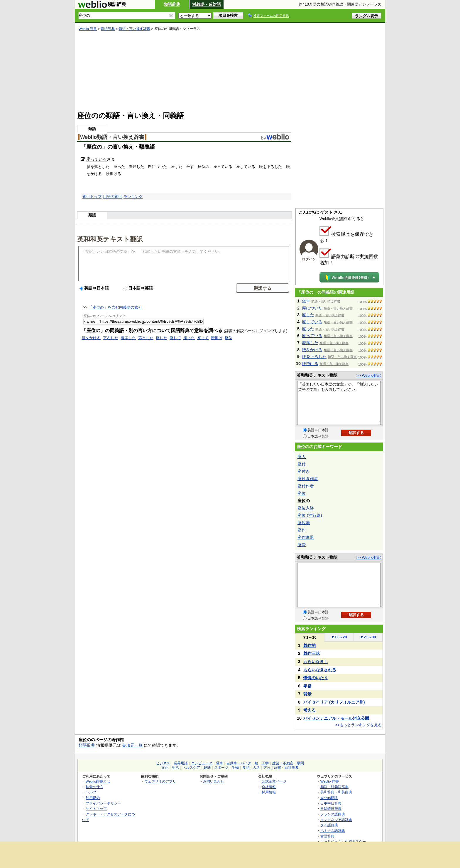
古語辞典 (327, 836)
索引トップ (92, 197)
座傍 (302, 545)
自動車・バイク (239, 763)
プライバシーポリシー (103, 803)
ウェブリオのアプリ (160, 781)
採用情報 (269, 792)
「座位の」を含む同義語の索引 (115, 307)
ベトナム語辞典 (333, 831)
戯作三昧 (312, 653)
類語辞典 (172, 4)
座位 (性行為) (310, 515)
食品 (246, 768)
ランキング (133, 197)
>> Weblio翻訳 (369, 375)
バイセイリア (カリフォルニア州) (334, 702)
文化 (165, 768)
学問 (300, 763)
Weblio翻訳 (329, 798)
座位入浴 (306, 508)
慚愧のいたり (316, 678)
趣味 (207, 768)
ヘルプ (91, 792)
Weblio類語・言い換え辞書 (112, 137)
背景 (307, 694)
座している (246, 167)
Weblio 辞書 (88, 29)
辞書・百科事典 (286, 768)
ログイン (309, 259)
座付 (302, 464)
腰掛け (112, 174)
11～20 (339, 637)
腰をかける (91, 338)
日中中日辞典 (331, 803)
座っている (97, 159)
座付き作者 (308, 479)
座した (177, 167)
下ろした (111, 338)
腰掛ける (310, 364)
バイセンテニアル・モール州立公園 (336, 718)
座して (175, 338)
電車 (219, 763)
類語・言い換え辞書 (134, 29)
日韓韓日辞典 (331, 809)
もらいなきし (316, 662)
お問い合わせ (214, 781)
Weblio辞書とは (98, 781)
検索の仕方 (94, 787)
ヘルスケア (191, 768)
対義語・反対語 (207, 4)
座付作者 (306, 486)
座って (203, 338)
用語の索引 (113, 197)
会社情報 (269, 787)
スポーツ (221, 768)
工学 (265, 763)
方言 (267, 768)
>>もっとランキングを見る (358, 725)
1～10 (309, 637)
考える (310, 710)
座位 (229, 338)
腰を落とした (98, 167)
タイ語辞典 (329, 825)
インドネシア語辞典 (336, 820)
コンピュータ (202, 763)
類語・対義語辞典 (334, 787)
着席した (136, 167)
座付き (304, 471)
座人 (302, 457)
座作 (302, 530)
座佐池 (304, 523)
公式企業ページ (274, 781)
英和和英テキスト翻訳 (110, 239)
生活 (175, 768)
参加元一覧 (132, 745)
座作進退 (306, 537)
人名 (256, 768)
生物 (235, 768)
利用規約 (93, 798)
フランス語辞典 (333, 814)
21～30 (368, 637)
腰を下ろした (270, 167)
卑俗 (307, 686)
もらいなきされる (320, 670)
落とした (146, 338)
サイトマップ (96, 809)
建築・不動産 (283, 763)
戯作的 (310, 645)
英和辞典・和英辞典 (336, 792)
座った (119, 167)
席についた (157, 167)
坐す (190, 167)
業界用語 (181, 763)
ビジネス (163, 763)
